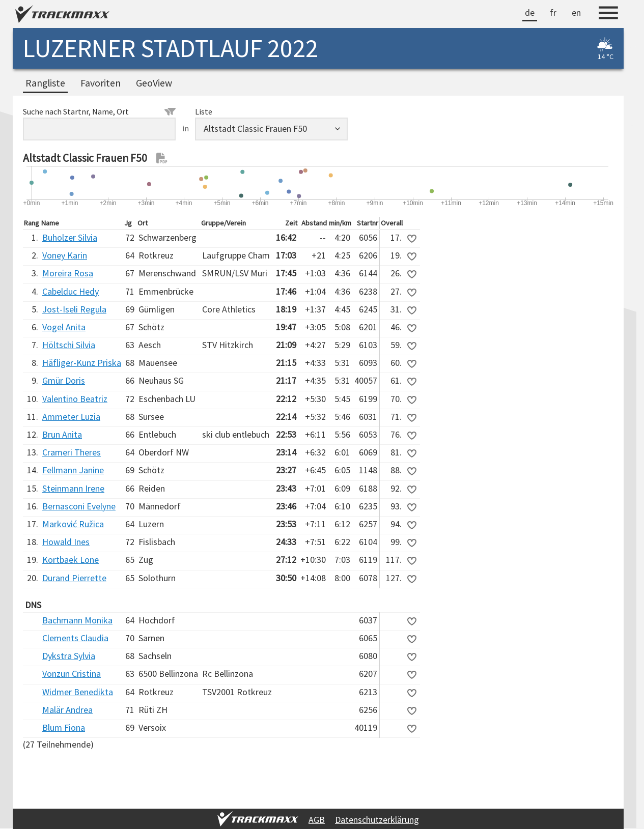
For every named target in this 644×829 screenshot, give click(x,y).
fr (553, 12)
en (576, 12)
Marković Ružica (73, 524)
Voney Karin (65, 255)
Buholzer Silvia (70, 237)
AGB (317, 820)
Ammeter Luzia (71, 417)
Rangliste (45, 83)
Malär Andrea (67, 710)
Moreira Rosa (68, 273)
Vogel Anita (64, 327)
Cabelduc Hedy (71, 291)
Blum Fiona (64, 727)
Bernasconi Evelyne (79, 506)
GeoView (154, 83)
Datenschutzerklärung (377, 820)
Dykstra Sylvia (69, 656)
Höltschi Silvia (69, 345)
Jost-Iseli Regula (74, 309)
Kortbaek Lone (71, 560)
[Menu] (608, 14)
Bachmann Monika (77, 620)
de (530, 12)
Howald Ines (66, 542)
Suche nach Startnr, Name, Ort (99, 111)
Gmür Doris (64, 380)
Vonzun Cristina (72, 674)
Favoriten (101, 83)
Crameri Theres (72, 452)
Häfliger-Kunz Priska (82, 363)
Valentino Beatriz (75, 399)
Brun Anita (62, 434)
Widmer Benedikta (78, 692)
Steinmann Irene (73, 488)
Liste (204, 111)
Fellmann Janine (73, 470)
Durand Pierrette (74, 578)
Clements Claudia (75, 638)
